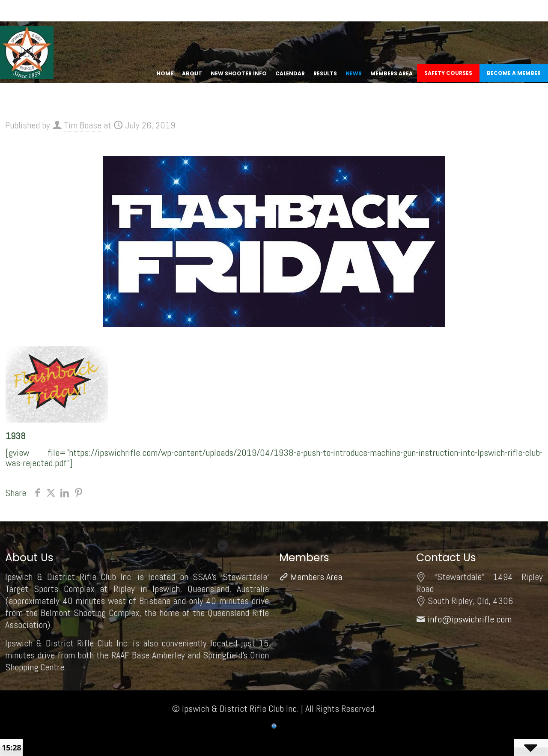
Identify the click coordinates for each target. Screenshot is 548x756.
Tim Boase (83, 125)
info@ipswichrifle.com (470, 619)
